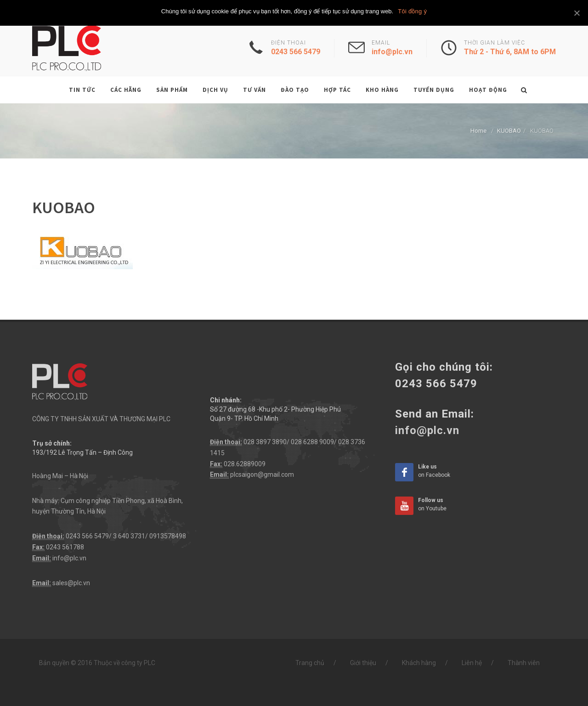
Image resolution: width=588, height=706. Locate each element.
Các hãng (126, 90)
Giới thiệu (363, 663)
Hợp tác (337, 90)
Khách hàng (419, 663)
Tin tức (82, 90)
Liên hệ (472, 663)
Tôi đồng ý (412, 11)
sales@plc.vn (71, 583)
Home (478, 131)
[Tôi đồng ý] (577, 13)
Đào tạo (295, 90)
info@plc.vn (69, 558)
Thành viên (524, 663)
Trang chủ (310, 663)
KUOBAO (509, 131)
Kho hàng (382, 90)
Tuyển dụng (434, 90)
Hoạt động (488, 90)
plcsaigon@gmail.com (262, 474)
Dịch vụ (215, 90)
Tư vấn (254, 90)
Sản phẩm (172, 90)
